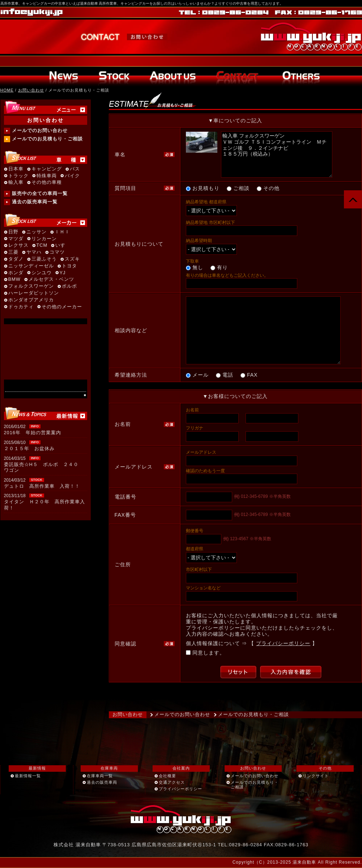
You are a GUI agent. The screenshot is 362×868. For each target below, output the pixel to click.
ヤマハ (34, 252)
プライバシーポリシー (283, 643)
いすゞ (63, 245)
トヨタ (69, 266)
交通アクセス (172, 782)
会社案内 (181, 768)
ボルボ (69, 286)
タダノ (16, 259)
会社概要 (167, 776)
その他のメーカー (62, 307)
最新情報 (37, 768)
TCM (42, 245)
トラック (18, 176)
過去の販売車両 (102, 782)
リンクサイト (316, 776)
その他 (325, 768)
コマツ (57, 252)
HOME (7, 90)
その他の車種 (47, 183)
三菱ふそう (44, 259)
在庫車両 (109, 768)
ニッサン (37, 232)
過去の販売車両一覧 (35, 202)
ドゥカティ (21, 307)
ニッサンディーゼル (31, 266)
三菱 (13, 252)
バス (75, 169)
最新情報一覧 (28, 776)
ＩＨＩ (62, 232)
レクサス (18, 245)
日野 (13, 232)
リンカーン (44, 239)
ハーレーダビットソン (34, 293)
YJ (63, 273)
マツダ (16, 239)
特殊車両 (47, 176)
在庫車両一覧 (100, 776)
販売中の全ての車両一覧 (40, 193)
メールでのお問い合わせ (182, 714)
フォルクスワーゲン (31, 286)
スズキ (72, 259)
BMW (14, 280)
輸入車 (16, 183)
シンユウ (42, 273)
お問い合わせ (31, 90)
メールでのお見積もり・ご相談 (254, 714)
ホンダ (16, 273)
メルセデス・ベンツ (51, 280)
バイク (72, 176)
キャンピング (47, 169)
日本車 (16, 169)
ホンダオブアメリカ (31, 300)
